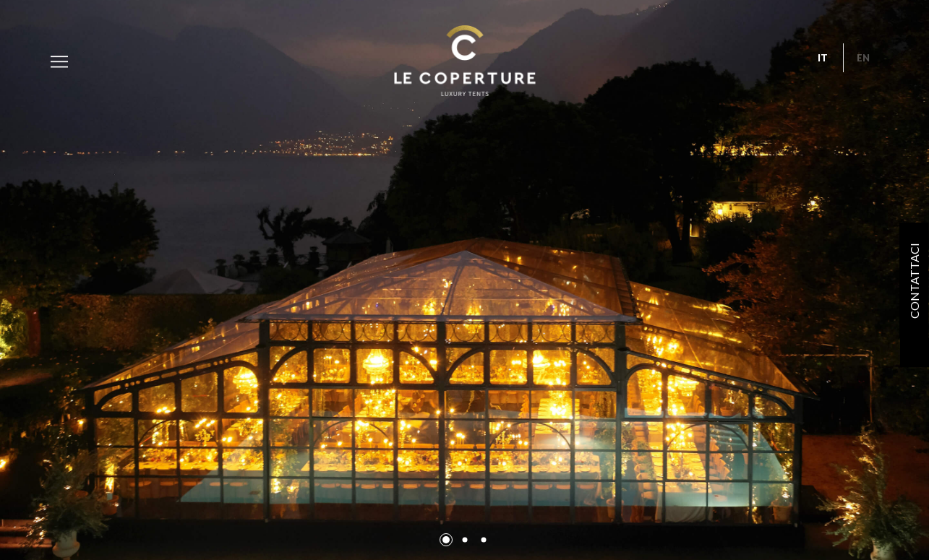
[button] (446, 540)
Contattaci (914, 280)
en (863, 58)
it (823, 58)
